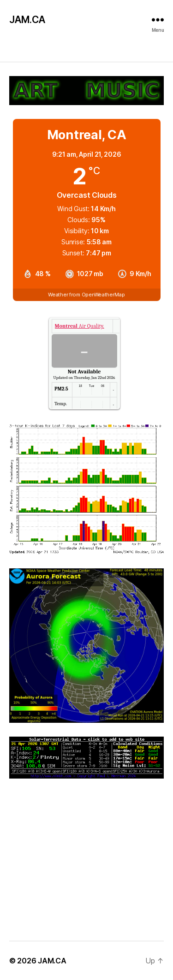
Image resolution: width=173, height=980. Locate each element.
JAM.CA (27, 20)
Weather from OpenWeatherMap (86, 295)
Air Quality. (80, 326)
